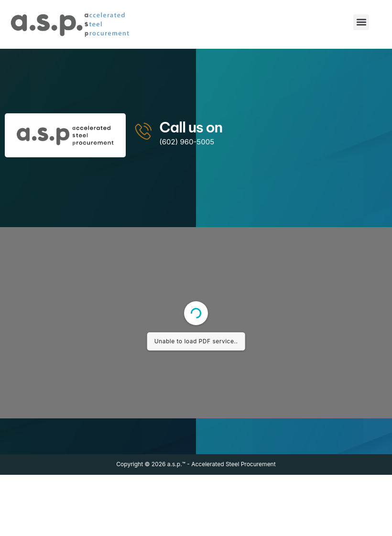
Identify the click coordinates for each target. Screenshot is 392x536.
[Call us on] (144, 131)
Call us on (191, 127)
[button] (361, 22)
